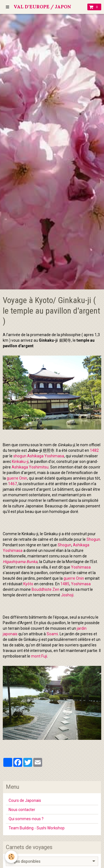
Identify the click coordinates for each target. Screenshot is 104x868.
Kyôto (28, 584)
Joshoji (67, 595)
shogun (20, 456)
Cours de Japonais (25, 800)
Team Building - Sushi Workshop (37, 828)
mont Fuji (39, 656)
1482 (94, 450)
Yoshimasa (81, 567)
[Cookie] (11, 857)
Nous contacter (22, 810)
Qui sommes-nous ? (26, 819)
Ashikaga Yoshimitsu (30, 467)
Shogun (93, 539)
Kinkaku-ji (20, 462)
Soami (52, 634)
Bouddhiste (42, 589)
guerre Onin (17, 478)
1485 (65, 584)
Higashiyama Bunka (20, 562)
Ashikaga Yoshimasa (46, 456)
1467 (12, 484)
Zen (56, 589)
